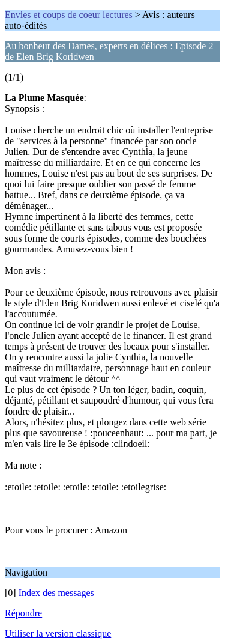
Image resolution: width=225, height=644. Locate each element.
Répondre (23, 613)
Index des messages (56, 593)
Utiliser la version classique (58, 633)
